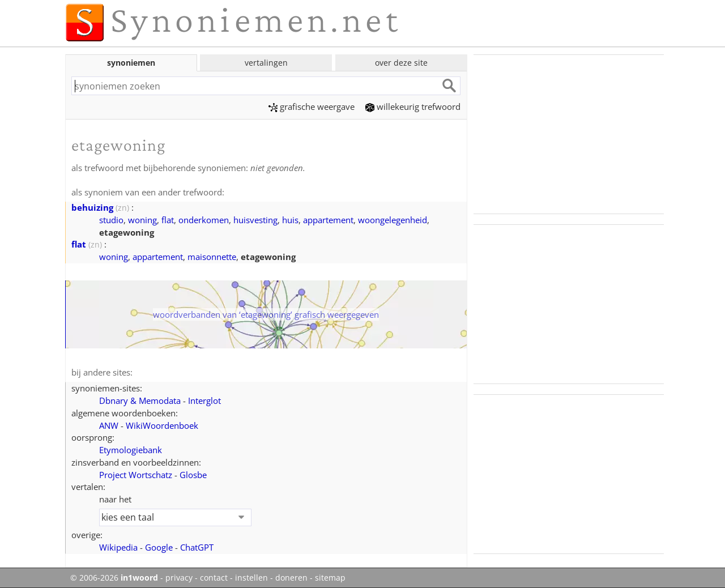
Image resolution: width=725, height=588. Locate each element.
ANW (109, 425)
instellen (251, 578)
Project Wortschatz (136, 475)
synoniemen (131, 63)
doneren (291, 578)
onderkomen (204, 220)
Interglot (204, 400)
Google (159, 547)
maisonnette (212, 257)
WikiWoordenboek (162, 425)
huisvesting (255, 220)
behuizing (92, 207)
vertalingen (266, 63)
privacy (179, 578)
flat (168, 220)
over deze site (401, 63)
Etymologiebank (131, 450)
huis (290, 220)
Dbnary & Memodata (140, 400)
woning (142, 220)
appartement (328, 220)
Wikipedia (118, 547)
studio (111, 220)
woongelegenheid (393, 220)
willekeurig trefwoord (413, 106)
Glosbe (193, 475)
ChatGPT (197, 547)
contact (214, 578)
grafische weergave (312, 106)
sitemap (330, 578)
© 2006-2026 (114, 578)
